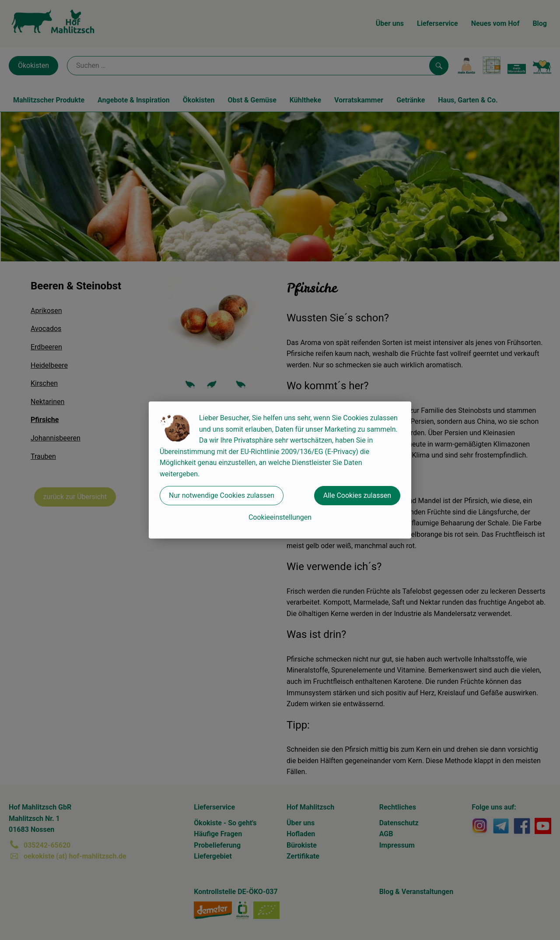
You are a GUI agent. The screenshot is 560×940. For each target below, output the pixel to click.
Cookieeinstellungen (280, 517)
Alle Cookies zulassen (357, 495)
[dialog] (280, 470)
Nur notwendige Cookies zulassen (222, 495)
